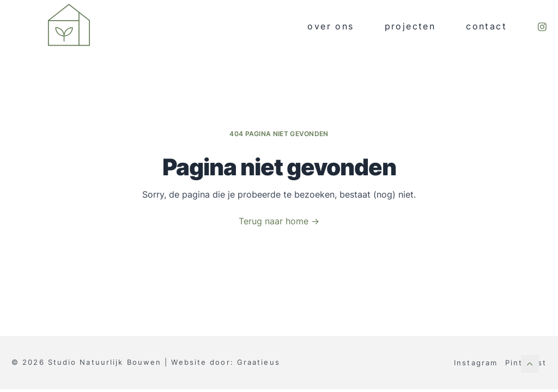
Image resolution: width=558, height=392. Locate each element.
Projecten (410, 26)
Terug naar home (279, 221)
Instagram (476, 363)
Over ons (330, 26)
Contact (486, 26)
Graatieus (259, 362)
